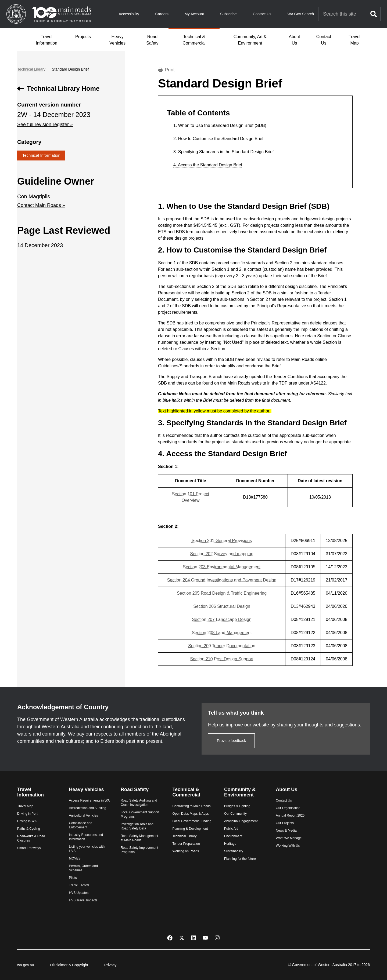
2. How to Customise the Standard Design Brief (218, 139)
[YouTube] (205, 937)
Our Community (235, 814)
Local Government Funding (192, 821)
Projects (83, 37)
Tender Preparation (186, 844)
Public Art (231, 829)
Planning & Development (190, 829)
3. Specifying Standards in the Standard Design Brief (224, 152)
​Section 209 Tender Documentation (222, 646)
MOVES (75, 858)
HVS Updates (79, 893)
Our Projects (285, 823)
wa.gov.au (26, 965)
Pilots (73, 878)
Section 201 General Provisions (222, 541)
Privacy (110, 965)
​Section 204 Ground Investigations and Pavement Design (222, 580)
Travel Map (354, 40)
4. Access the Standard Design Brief (208, 165)
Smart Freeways (29, 848)
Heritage (230, 844)
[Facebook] (170, 937)
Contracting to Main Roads (191, 806)
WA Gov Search (301, 14)
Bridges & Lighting (237, 806)
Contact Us (262, 14)
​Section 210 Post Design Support (222, 659)
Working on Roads (186, 851)
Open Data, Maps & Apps (190, 814)
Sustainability (234, 851)
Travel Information (46, 40)
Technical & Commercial (194, 40)
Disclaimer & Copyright (69, 965)
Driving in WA (27, 821)
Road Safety (152, 40)
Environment (233, 836)
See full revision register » (45, 125)
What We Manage (289, 838)
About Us (294, 40)
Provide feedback (231, 741)
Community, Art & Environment (250, 40)
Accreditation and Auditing (87, 808)
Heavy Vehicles (117, 40)
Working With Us (288, 846)
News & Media (286, 831)
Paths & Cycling (29, 829)
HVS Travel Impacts (83, 900)
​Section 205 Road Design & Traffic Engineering (222, 593)
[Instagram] (217, 937)
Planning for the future (240, 859)
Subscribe (228, 14)
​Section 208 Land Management (222, 633)
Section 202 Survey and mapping (222, 554)
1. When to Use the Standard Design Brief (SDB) (220, 126)
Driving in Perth (28, 814)
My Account (194, 14)
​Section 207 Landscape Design (222, 619)
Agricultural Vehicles (83, 816)
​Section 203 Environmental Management (222, 567)
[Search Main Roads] (343, 14)
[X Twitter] (182, 937)
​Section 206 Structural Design (222, 606)
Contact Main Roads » (41, 205)
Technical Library (31, 69)
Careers (162, 14)
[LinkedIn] (193, 937)
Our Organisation (288, 808)
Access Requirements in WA (89, 800)
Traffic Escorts (79, 885)
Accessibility (129, 14)
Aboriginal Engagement (241, 821)
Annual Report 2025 (290, 816)
